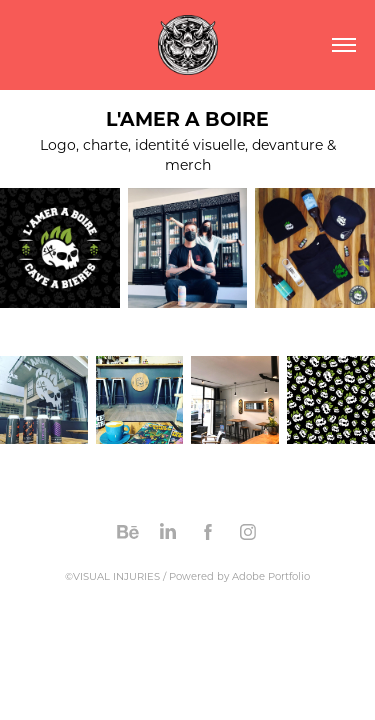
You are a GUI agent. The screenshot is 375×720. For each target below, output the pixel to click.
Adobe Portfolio (271, 576)
